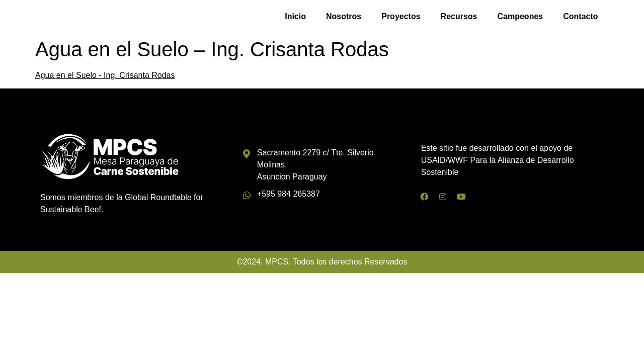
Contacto (580, 18)
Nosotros (344, 18)
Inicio (295, 18)
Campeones (520, 18)
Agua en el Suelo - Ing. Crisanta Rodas (105, 79)
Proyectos (401, 18)
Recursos (459, 18)
